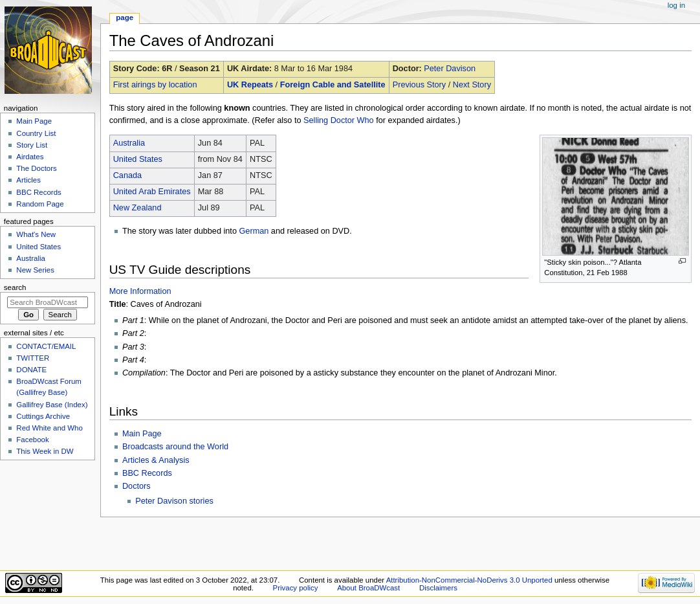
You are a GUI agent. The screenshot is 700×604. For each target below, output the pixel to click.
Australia (129, 143)
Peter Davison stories (174, 501)
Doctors (137, 486)
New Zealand (137, 208)
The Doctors (36, 168)
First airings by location (155, 85)
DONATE (31, 370)
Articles (28, 180)
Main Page (142, 434)
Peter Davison (450, 69)
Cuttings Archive (43, 416)
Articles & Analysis (156, 460)
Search (15, 287)
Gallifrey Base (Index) (52, 405)
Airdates (30, 157)
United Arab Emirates (152, 192)
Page (125, 17)
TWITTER (33, 358)
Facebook (32, 440)
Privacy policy (296, 588)
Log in (676, 5)
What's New (36, 234)
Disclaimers (438, 588)
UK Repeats (250, 85)
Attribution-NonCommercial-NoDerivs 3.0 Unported (469, 580)
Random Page (40, 204)
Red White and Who (49, 428)
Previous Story (420, 85)
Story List (32, 145)
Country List (36, 133)
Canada (127, 175)
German (254, 231)
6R (167, 69)
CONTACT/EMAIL (46, 346)
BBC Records (147, 473)
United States (138, 159)
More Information (140, 291)
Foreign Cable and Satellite (333, 85)
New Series (35, 270)
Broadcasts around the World (175, 447)
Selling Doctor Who (339, 120)
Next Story (472, 85)
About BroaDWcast (368, 588)
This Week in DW (45, 451)
